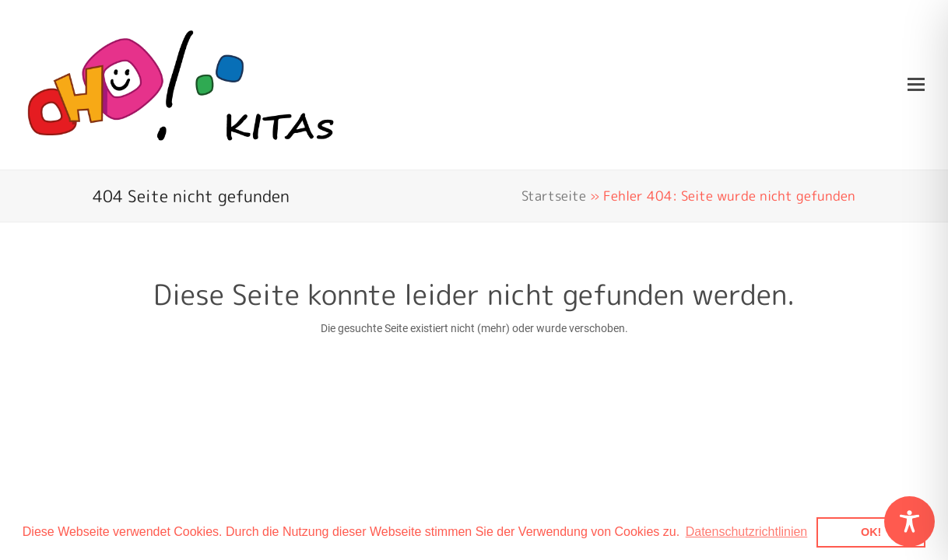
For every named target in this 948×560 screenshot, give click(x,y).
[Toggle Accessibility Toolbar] (909, 521)
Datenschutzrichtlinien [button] (747, 532)
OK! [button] (871, 532)
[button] (916, 85)
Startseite (554, 196)
